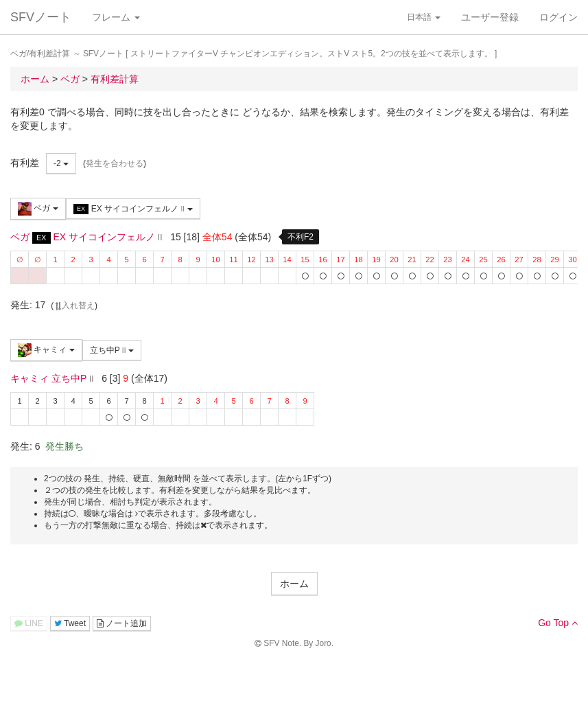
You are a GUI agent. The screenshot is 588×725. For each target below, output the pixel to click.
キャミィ (46, 350)
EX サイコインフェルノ (133, 209)
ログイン (558, 17)
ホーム (294, 584)
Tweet (70, 623)
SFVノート (41, 17)
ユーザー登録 (490, 17)
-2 (61, 163)
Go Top (558, 623)
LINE (29, 623)
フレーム (116, 17)
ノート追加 (122, 623)
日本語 (424, 17)
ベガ (38, 209)
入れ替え (74, 306)
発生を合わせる (115, 163)
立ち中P (112, 350)
